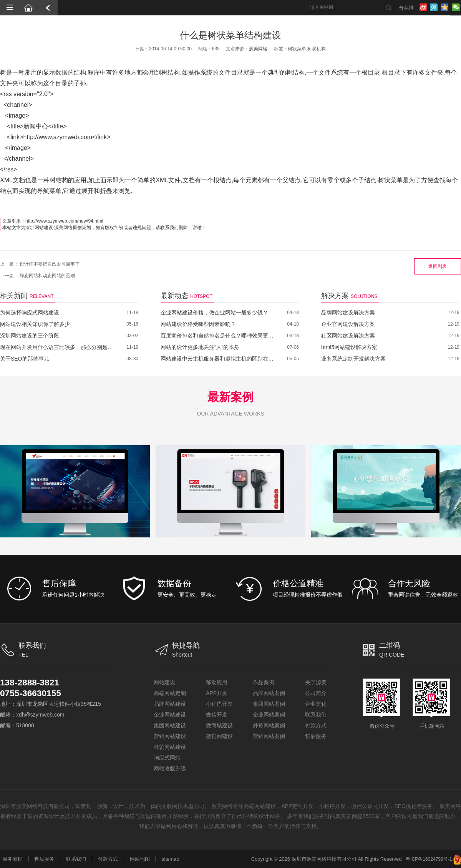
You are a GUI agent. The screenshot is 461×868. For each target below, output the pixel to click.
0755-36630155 (32, 693)
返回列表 (438, 266)
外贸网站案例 (269, 725)
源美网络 (258, 49)
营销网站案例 (269, 736)
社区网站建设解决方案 (348, 336)
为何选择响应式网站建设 (30, 313)
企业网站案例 (269, 715)
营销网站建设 (170, 736)
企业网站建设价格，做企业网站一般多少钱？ (214, 313)
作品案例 (264, 682)
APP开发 (217, 693)
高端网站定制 (170, 693)
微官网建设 (219, 736)
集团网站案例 (269, 704)
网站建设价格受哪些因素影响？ (198, 324)
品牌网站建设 (170, 704)
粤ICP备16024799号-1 (429, 859)
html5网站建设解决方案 (349, 347)
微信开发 (217, 715)
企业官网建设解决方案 (348, 324)
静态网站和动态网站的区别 (47, 276)
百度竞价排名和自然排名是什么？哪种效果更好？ (218, 336)
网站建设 (164, 682)
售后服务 (316, 736)
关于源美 (316, 682)
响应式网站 (167, 758)
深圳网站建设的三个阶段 (30, 336)
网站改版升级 (170, 768)
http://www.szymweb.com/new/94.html (64, 221)
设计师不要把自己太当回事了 (50, 264)
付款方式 (316, 725)
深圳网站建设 (39, 228)
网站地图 (140, 859)
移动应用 (217, 682)
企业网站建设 (170, 715)
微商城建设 (219, 725)
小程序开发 (219, 704)
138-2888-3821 (31, 682)
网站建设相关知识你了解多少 (35, 324)
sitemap (171, 859)
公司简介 (316, 693)
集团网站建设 (170, 725)
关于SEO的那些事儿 (25, 359)
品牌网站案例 (269, 693)
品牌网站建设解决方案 (348, 313)
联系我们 (316, 715)
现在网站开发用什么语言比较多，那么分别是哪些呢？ (57, 347)
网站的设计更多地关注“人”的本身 (200, 347)
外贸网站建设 (170, 747)
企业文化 (316, 704)
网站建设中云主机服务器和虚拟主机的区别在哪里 (218, 359)
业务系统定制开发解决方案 (353, 359)
